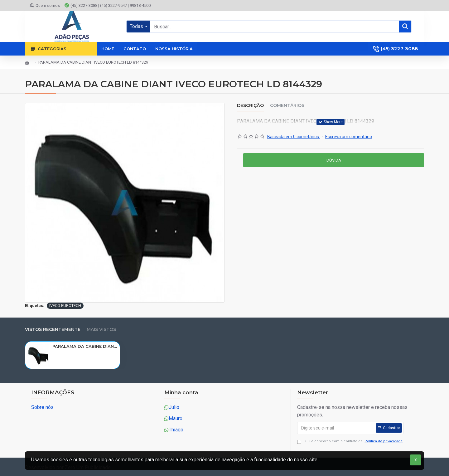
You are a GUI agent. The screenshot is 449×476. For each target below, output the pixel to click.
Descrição (250, 106)
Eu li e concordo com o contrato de (350, 442)
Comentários (287, 106)
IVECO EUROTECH (65, 306)
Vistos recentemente (53, 330)
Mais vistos (101, 330)
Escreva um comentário (349, 137)
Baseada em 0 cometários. (294, 137)
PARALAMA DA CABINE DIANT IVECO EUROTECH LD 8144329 (85, 346)
